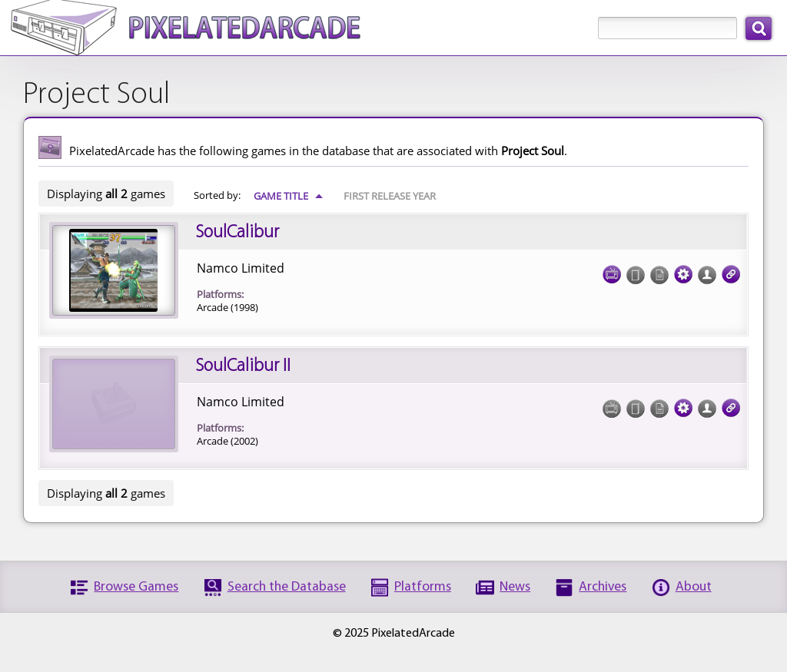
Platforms (423, 587)
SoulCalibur (237, 233)
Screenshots (612, 270)
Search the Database (287, 587)
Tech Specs (683, 270)
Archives (603, 587)
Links (731, 270)
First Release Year (390, 196)
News (515, 587)
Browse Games (136, 587)
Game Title (289, 196)
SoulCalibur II (243, 366)
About (694, 587)
